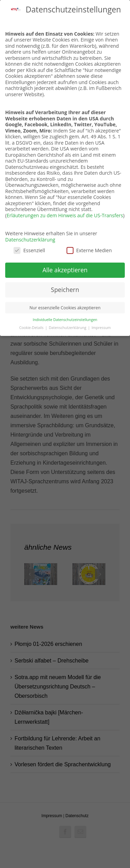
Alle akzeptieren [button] (65, 270)
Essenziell (29, 250)
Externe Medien (89, 250)
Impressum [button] (101, 328)
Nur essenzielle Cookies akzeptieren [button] (65, 308)
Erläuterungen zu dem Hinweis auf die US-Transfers (65, 215)
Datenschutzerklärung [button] (68, 328)
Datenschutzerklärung (30, 240)
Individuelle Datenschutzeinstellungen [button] (65, 320)
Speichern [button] (65, 290)
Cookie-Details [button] (32, 328)
